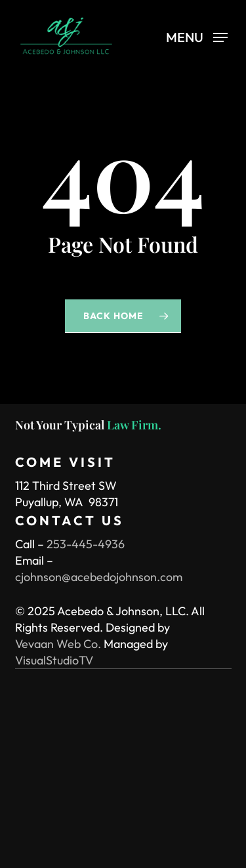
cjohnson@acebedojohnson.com (99, 577)
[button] (197, 36)
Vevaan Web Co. (58, 644)
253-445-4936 (86, 544)
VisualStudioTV (54, 660)
